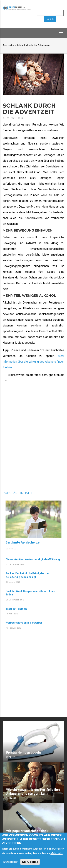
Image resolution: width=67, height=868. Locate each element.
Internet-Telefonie (16, 609)
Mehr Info (56, 854)
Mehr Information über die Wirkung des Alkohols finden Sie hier (33, 362)
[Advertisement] (33, 445)
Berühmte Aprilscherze (23, 542)
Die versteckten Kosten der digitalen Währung (33, 559)
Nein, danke (30, 863)
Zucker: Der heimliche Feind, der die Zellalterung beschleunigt (27, 575)
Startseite (8, 45)
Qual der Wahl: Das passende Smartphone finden (30, 593)
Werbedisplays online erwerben (24, 623)
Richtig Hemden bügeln (23, 752)
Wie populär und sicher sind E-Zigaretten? (28, 833)
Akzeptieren (11, 863)
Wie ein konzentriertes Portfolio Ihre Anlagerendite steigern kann (33, 792)
